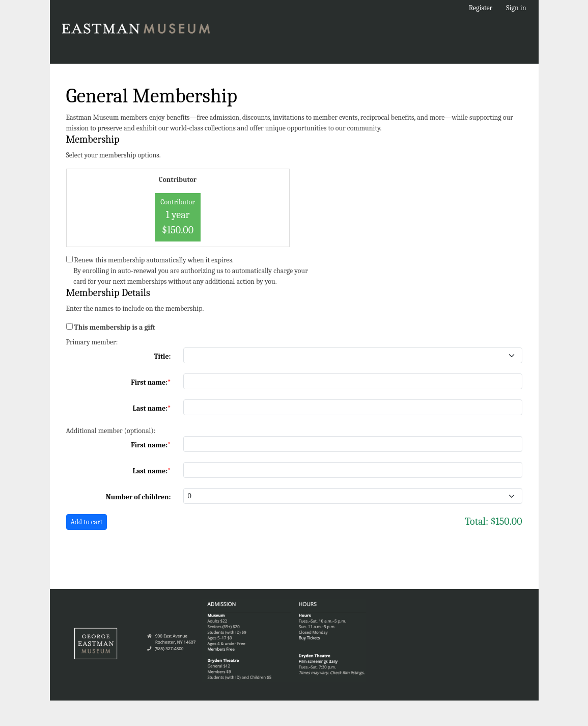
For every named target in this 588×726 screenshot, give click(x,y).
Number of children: (138, 497)
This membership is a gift (115, 327)
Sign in (516, 8)
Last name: (150, 408)
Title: (162, 356)
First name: (149, 382)
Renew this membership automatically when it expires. (154, 260)
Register (481, 8)
